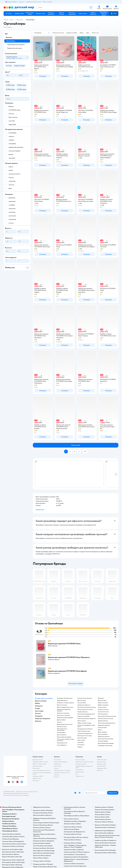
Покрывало (81, 742)
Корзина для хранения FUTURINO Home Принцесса (69, 657)
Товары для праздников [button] (43, 719)
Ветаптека (100, 770)
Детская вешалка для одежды (106, 743)
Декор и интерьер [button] (41, 701)
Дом (12, 20)
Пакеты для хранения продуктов (86, 719)
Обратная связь (37, 778)
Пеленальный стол (62, 743)
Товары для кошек (102, 760)
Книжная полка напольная (85, 698)
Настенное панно (62, 727)
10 (85, 452)
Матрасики (101, 698)
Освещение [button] (39, 706)
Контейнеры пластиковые (105, 746)
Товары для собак (102, 764)
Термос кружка (82, 721)
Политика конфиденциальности (42, 770)
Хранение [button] (38, 721)
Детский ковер (102, 700)
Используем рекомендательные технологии (16, 793)
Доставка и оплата (38, 760)
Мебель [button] (37, 703)
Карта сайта (36, 781)
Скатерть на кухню (103, 710)
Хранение (20, 20)
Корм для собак (101, 766)
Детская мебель (61, 720)
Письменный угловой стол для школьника (65, 740)
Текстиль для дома (103, 714)
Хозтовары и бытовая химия (65, 698)
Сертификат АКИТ (38, 776)
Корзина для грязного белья (105, 739)
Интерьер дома (61, 733)
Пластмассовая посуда (84, 731)
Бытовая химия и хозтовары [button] (44, 698)
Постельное (81, 745)
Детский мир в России (10, 795)
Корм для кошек (101, 762)
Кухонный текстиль (103, 712)
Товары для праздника (104, 725)
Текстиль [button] (38, 713)
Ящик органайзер (103, 734)
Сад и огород (81, 740)
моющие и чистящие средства (65, 703)
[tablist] (76, 474)
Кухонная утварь (82, 738)
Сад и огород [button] (39, 711)
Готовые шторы (102, 707)
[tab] (68, 474)
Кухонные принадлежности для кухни (86, 726)
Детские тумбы (82, 700)
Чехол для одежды (103, 741)
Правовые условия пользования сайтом (27, 792)
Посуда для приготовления (85, 729)
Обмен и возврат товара (39, 764)
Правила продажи (38, 766)
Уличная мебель (82, 703)
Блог (77, 774)
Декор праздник (102, 732)
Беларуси (27, 795)
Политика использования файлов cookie (42, 773)
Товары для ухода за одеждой (65, 718)
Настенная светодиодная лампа (86, 714)
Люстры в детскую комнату (85, 710)
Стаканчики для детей (83, 716)
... (82, 452)
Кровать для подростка (84, 705)
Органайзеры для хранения (16, 45)
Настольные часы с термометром (62, 730)
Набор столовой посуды (84, 723)
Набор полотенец (103, 703)
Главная (6, 20)
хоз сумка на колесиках (63, 715)
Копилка (59, 722)
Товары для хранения (104, 737)
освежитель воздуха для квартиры (64, 710)
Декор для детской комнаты (65, 724)
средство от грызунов (63, 713)
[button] (114, 14)
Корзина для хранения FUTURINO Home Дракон (67, 671)
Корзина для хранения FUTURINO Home (64, 644)
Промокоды (36, 768)
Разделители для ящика (15, 48)
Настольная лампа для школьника (87, 707)
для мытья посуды (62, 705)
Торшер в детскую (83, 712)
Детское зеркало (62, 735)
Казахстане (20, 795)
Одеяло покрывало (103, 705)
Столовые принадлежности (85, 733)
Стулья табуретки (62, 745)
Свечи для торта (102, 728)
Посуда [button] (37, 708)
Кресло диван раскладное (64, 737)
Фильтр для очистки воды (85, 736)
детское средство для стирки (65, 707)
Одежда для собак (102, 768)
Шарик (100, 730)
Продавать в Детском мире (40, 762)
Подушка (80, 747)
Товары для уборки (62, 700)
